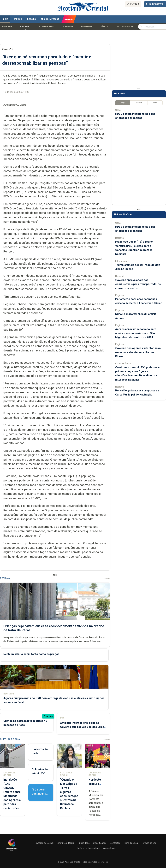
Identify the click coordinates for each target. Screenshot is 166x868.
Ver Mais (106, 579)
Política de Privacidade (88, 848)
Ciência (104, 27)
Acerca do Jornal (45, 843)
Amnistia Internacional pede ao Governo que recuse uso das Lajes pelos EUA (82, 727)
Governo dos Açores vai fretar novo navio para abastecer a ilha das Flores (138, 352)
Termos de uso (149, 843)
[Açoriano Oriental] (12, 851)
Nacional (25, 27)
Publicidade (84, 843)
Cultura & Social (125, 27)
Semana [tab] (139, 103)
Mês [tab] (155, 103)
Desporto (86, 27)
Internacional (47, 27)
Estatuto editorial (66, 843)
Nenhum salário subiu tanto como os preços (31, 654)
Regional (7, 27)
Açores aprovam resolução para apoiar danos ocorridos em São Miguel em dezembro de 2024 (136, 333)
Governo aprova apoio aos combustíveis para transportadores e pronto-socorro (138, 284)
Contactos (115, 843)
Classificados (100, 843)
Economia (68, 27)
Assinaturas (109, 848)
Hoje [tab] (123, 103)
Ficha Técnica (131, 843)
